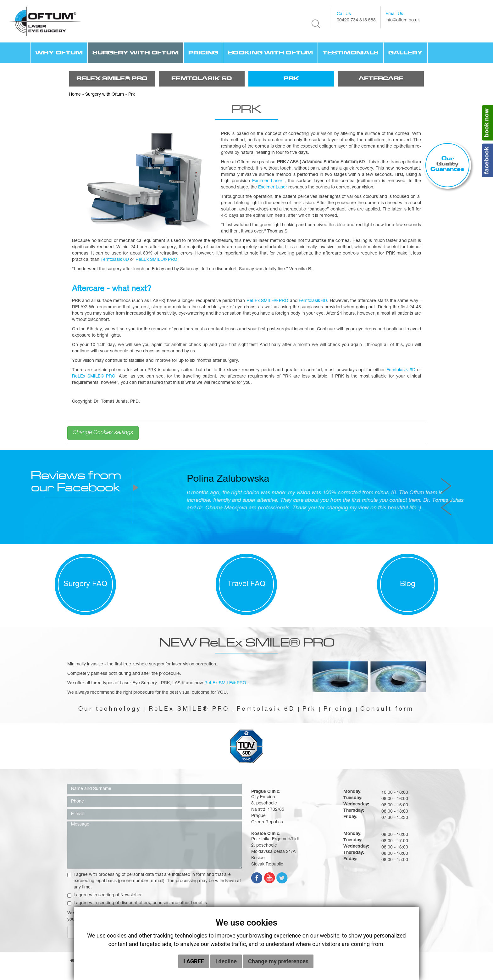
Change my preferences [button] (278, 961)
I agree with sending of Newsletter (105, 895)
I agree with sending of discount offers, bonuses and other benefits (137, 903)
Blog (408, 585)
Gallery (405, 53)
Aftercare (381, 78)
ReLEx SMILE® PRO (112, 78)
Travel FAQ (246, 585)
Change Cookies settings (103, 433)
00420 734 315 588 (356, 20)
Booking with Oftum (270, 53)
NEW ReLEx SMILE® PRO (247, 642)
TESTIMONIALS (351, 53)
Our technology (110, 709)
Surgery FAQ (85, 585)
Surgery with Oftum (136, 53)
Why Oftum (59, 53)
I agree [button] (194, 961)
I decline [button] (226, 961)
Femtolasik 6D (115, 260)
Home (75, 95)
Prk (291, 78)
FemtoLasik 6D (202, 78)
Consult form (387, 709)
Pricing (203, 53)
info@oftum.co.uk (403, 20)
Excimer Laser (267, 181)
